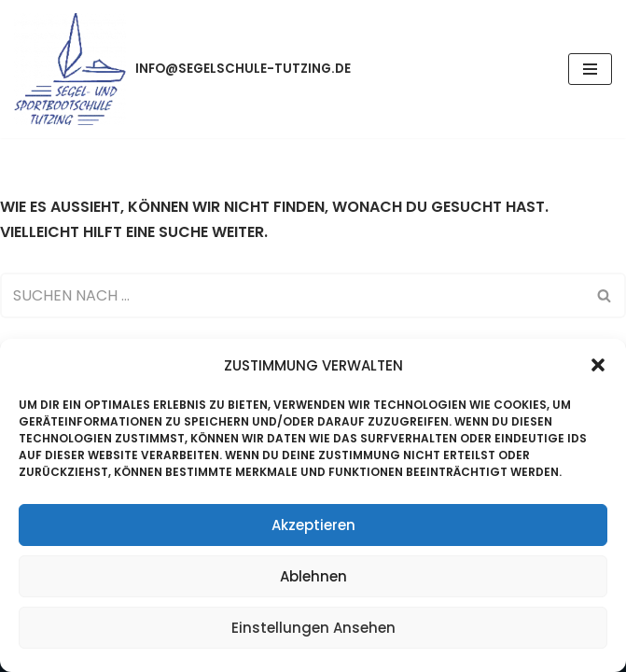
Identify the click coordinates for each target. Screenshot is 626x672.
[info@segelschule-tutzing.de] (182, 69)
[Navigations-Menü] (590, 69)
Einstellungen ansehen (313, 628)
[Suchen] (292, 295)
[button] (598, 365)
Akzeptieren (313, 525)
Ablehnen (313, 576)
